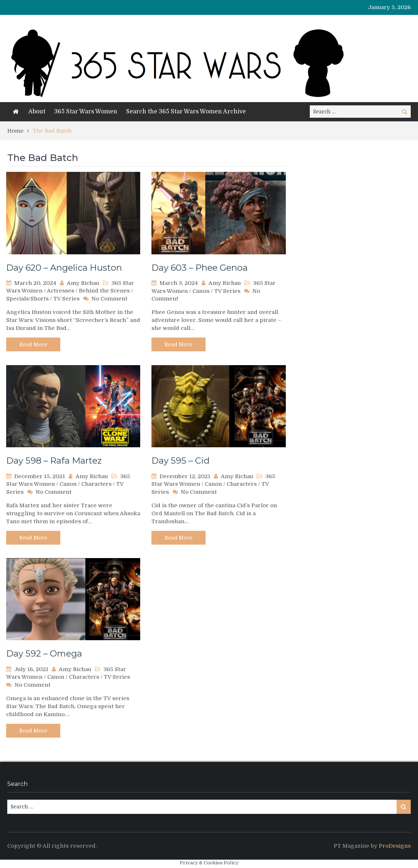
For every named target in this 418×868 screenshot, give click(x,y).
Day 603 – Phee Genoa (200, 268)
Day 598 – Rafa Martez (54, 461)
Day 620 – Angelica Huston (64, 268)
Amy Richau (83, 283)
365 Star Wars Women (86, 112)
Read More (33, 344)
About (37, 112)
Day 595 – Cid (180, 461)
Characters (96, 484)
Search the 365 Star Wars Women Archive (186, 112)
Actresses (60, 291)
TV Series (66, 299)
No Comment (109, 299)
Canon (201, 291)
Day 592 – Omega (44, 653)
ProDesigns (395, 846)
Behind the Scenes (104, 291)
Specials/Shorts (27, 299)
